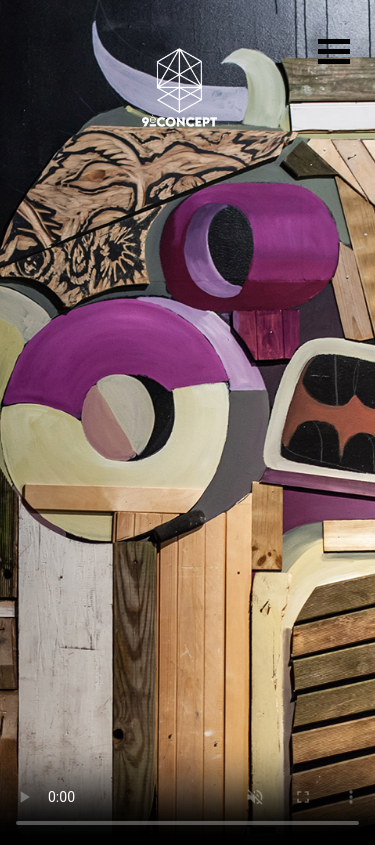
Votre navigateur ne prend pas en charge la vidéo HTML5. (187, 422)
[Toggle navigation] (334, 54)
